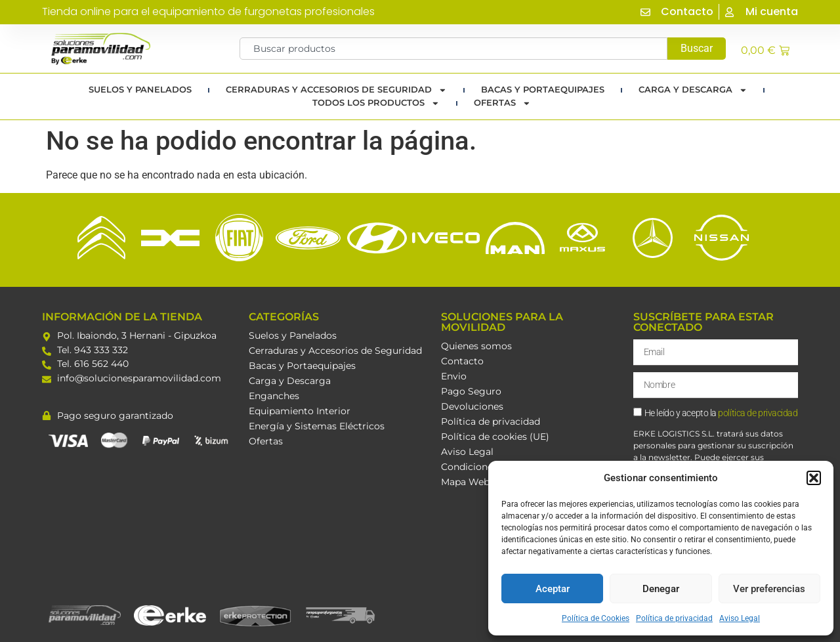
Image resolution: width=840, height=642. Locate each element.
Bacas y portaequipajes (543, 90)
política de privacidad (758, 413)
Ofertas (502, 103)
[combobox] (454, 49)
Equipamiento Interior (300, 411)
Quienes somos (476, 346)
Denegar (661, 589)
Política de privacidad (674, 618)
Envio (454, 376)
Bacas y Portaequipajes (302, 366)
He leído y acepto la (721, 413)
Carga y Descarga (693, 90)
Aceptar (553, 589)
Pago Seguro (471, 391)
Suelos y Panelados (140, 90)
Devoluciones (472, 406)
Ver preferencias (769, 589)
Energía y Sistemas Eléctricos (317, 426)
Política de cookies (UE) (495, 437)
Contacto (462, 361)
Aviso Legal (740, 618)
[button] (814, 478)
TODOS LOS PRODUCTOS (376, 103)
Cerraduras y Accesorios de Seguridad (336, 90)
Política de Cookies (596, 618)
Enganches (274, 396)
